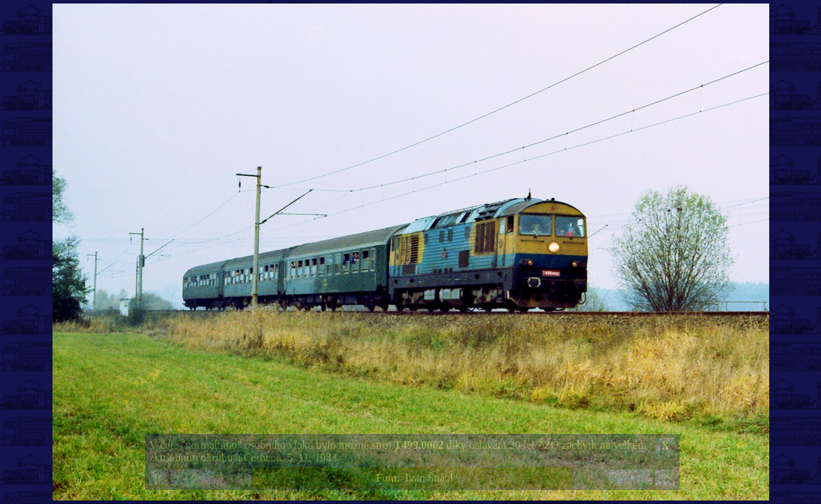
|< (159, 478)
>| (665, 478)
